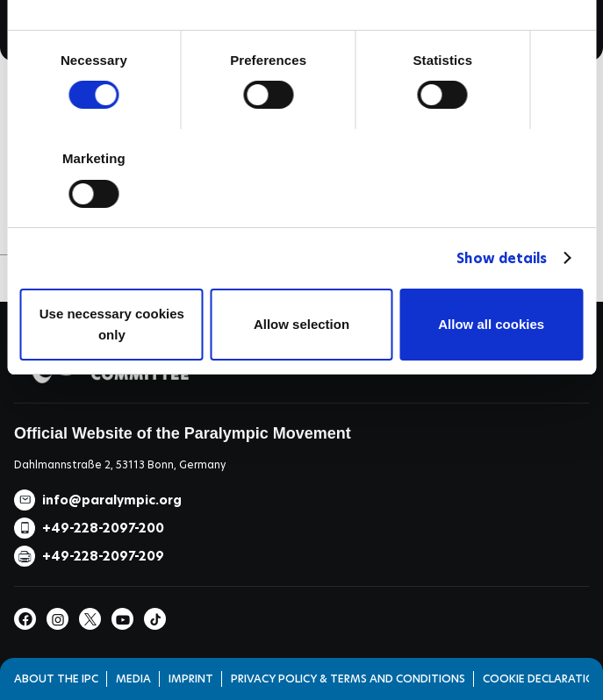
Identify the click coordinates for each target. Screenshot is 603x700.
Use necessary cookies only (112, 324)
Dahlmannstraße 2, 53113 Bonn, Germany (120, 464)
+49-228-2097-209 (103, 556)
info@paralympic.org (112, 500)
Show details (502, 258)
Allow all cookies (491, 324)
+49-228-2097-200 (103, 528)
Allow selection (301, 324)
